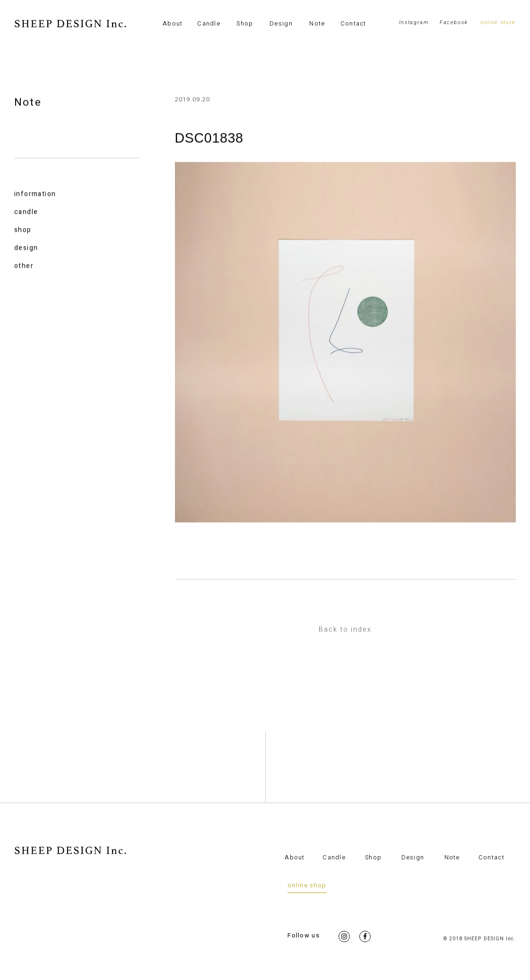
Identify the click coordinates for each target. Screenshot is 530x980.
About (173, 23)
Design (281, 23)
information (35, 195)
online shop (307, 885)
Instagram (414, 22)
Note (317, 23)
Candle (209, 23)
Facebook (454, 22)
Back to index (345, 630)
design (26, 249)
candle (26, 213)
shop (23, 231)
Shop (245, 23)
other (24, 267)
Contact (353, 23)
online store (498, 22)
